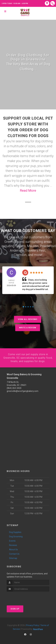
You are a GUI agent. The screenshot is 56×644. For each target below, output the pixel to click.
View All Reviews (28, 319)
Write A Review (28, 327)
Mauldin (33, 246)
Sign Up (15, 608)
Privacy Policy (33, 625)
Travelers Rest (35, 250)
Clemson (20, 254)
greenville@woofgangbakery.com (23, 390)
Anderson (17, 250)
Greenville (11, 242)
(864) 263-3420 (14, 387)
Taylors (20, 246)
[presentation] (23, 596)
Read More (28, 191)
